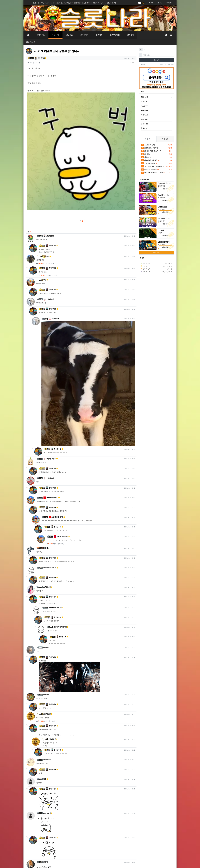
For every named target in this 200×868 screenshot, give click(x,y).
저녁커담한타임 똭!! (149, 160)
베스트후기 (145, 106)
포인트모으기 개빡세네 (150, 148)
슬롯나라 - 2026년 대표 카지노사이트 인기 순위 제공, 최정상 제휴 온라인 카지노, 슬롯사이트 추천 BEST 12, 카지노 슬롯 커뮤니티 (74, 3)
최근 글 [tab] (148, 139)
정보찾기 (169, 3)
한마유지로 (40, 58)
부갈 (46, 195)
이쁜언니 (46, 563)
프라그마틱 (84, 35)
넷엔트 (160, 233)
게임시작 (165, 189)
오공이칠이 (47, 675)
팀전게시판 (145, 119)
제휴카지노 (41, 35)
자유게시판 (31, 42)
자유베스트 (145, 115)
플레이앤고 (162, 186)
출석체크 (144, 128)
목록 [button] (132, 63)
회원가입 (159, 3)
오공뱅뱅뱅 (48, 151)
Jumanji (161, 230)
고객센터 (130, 35)
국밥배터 (46, 610)
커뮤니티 (55, 35)
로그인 (151, 3)
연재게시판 (145, 124)
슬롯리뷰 (99, 35)
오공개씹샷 (48, 630)
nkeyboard (48, 729)
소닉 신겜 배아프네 (149, 170)
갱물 (46, 695)
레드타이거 (162, 221)
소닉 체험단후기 (148, 163)
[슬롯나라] (100, 18)
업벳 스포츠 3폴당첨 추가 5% (152, 173)
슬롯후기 (144, 102)
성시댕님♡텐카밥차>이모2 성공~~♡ (153, 166)
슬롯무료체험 (115, 35)
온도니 (45, 778)
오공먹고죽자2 (51, 374)
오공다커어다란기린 (51, 483)
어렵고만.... (146, 157)
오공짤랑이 (48, 394)
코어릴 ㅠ (146, 154)
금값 (47, 172)
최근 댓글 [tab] (165, 139)
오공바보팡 (48, 215)
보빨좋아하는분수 (52, 413)
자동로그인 (143, 64)
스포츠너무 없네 (148, 145)
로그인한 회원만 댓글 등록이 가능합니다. (81, 828)
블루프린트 (162, 198)
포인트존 (70, 35)
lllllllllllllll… (46, 464)
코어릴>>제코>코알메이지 (151, 151)
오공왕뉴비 (48, 503)
